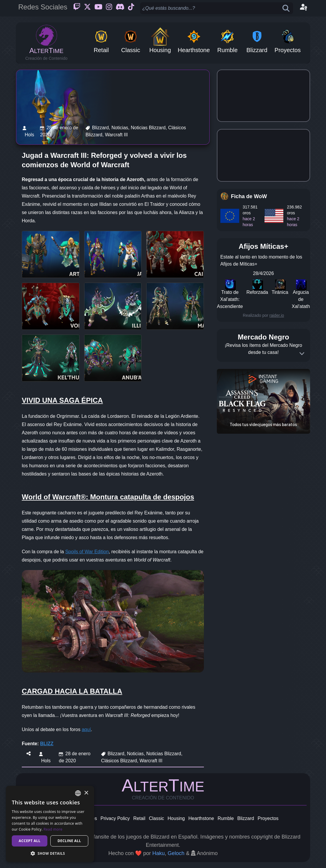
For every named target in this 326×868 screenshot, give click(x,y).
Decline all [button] (69, 841)
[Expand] (302, 354)
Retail (139, 818)
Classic (157, 818)
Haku (159, 853)
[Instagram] (109, 8)
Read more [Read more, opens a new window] (53, 829)
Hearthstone (201, 818)
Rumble (226, 818)
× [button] (86, 793)
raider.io (277, 315)
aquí (86, 729)
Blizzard (246, 818)
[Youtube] (98, 8)
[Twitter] (87, 8)
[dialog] (50, 824)
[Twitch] (77, 8)
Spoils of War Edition (87, 552)
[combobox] (78, 793)
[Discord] (120, 8)
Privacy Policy (115, 818)
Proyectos (268, 818)
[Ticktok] (131, 8)
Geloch (176, 853)
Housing (176, 818)
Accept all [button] (30, 841)
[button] (50, 853)
